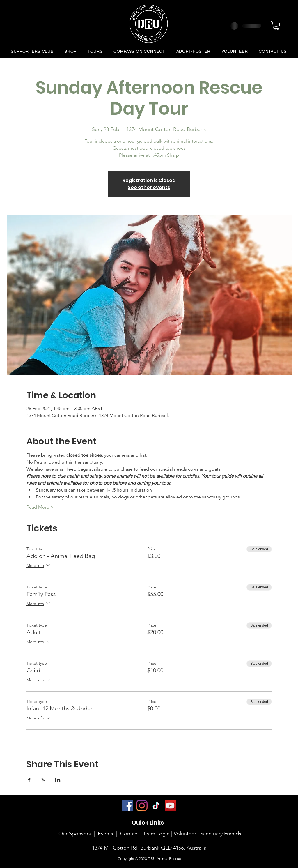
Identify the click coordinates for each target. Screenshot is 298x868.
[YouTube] (170, 806)
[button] (276, 26)
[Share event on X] (44, 780)
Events (105, 834)
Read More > (40, 507)
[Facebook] (128, 806)
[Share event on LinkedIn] (58, 780)
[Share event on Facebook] (29, 780)
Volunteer (186, 834)
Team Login (156, 834)
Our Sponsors (75, 834)
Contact (130, 834)
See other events (149, 187)
